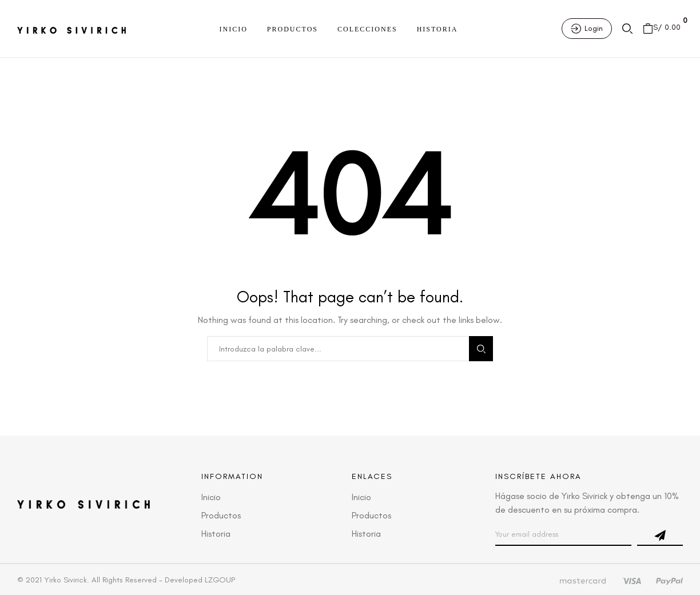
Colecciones (367, 29)
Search (481, 349)
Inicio (234, 29)
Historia (437, 29)
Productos (293, 29)
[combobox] (338, 349)
